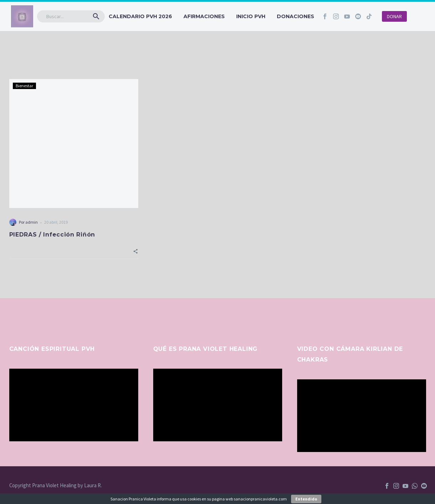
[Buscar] (71, 16)
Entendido (306, 499)
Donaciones (296, 16)
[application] (74, 405)
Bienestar (24, 86)
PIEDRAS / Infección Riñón (52, 235)
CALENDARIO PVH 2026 (140, 16)
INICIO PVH (251, 16)
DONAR (394, 16)
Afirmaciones (204, 16)
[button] (96, 16)
